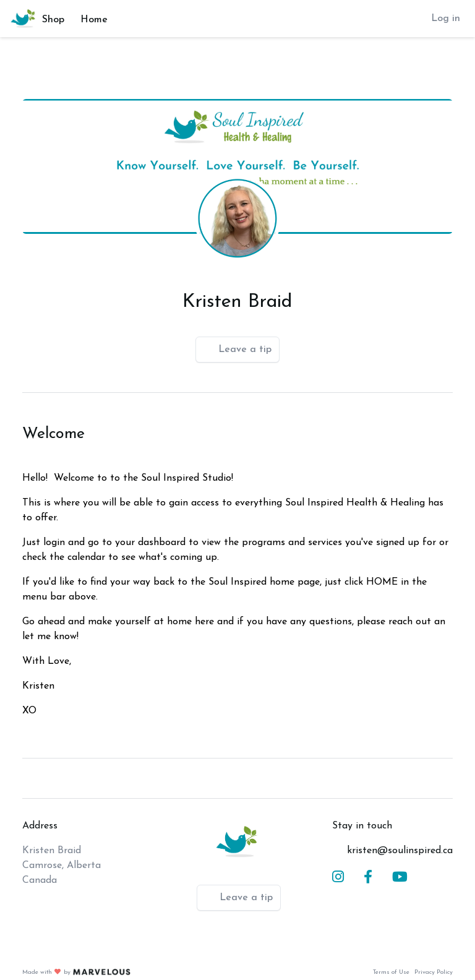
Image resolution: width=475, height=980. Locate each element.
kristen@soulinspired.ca (400, 851)
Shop (53, 20)
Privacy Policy (434, 972)
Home (94, 20)
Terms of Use (391, 972)
